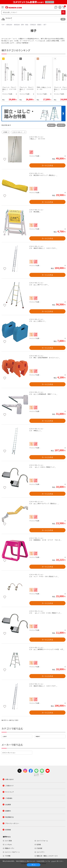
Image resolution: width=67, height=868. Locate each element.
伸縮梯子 (38, 736)
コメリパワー (41, 852)
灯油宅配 (39, 848)
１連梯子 (5, 736)
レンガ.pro (8, 844)
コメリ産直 (8, 841)
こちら (53, 861)
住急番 (39, 844)
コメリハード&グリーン (12, 852)
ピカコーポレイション (9, 753)
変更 (63, 19)
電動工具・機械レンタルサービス (47, 856)
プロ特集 (8, 856)
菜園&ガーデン (10, 848)
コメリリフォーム (42, 841)
